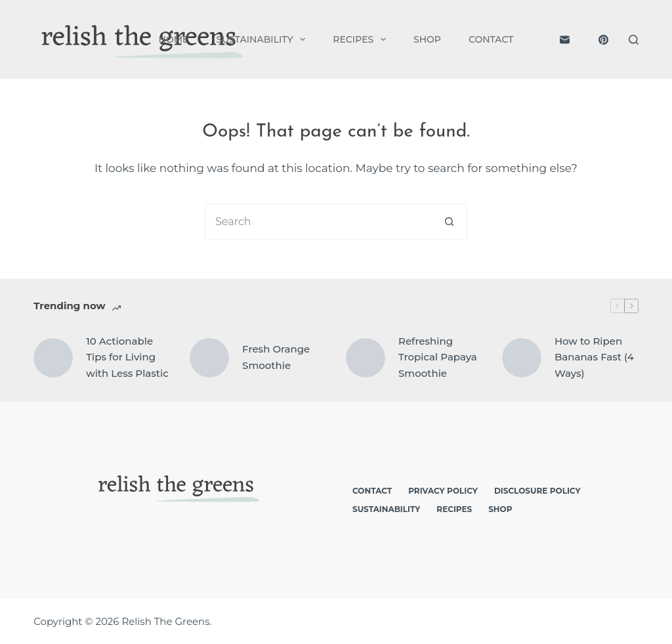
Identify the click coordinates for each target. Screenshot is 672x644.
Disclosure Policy (537, 491)
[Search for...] (318, 222)
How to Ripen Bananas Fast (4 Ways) (594, 357)
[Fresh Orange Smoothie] (209, 358)
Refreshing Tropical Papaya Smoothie (438, 357)
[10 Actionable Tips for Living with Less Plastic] (53, 358)
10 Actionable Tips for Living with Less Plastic (127, 357)
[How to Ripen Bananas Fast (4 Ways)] (522, 358)
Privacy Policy (443, 491)
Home (174, 39)
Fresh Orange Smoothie (276, 357)
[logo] (139, 40)
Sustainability (263, 39)
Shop (427, 39)
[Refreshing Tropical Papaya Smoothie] (366, 358)
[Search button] (449, 222)
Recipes (362, 39)
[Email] (565, 39)
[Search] (634, 40)
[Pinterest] (603, 39)
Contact (491, 39)
